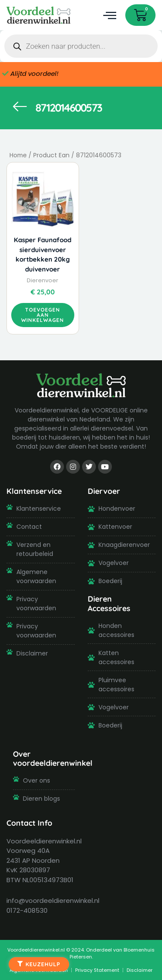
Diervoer (104, 491)
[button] (110, 15)
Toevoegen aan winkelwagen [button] (43, 315)
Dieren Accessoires (109, 603)
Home (18, 155)
